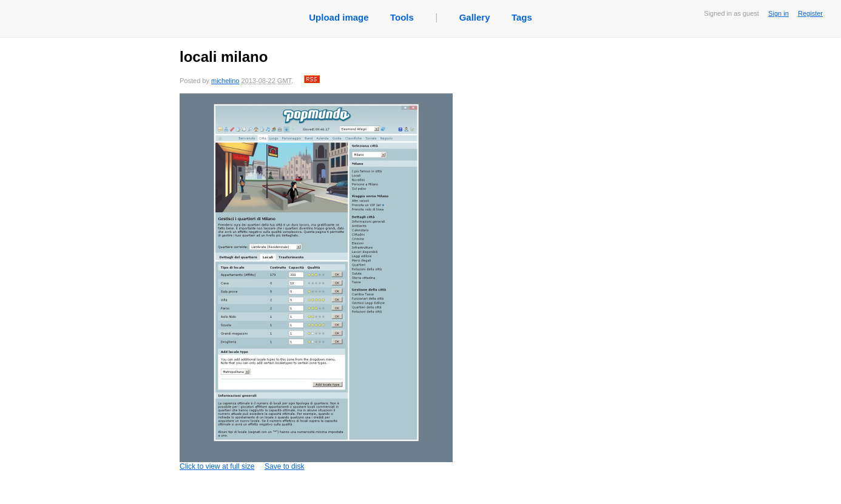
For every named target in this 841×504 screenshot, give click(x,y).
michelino (225, 81)
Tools (402, 17)
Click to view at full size (316, 282)
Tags (522, 17)
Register (810, 13)
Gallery (475, 17)
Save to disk (284, 466)
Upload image (339, 17)
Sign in (779, 13)
